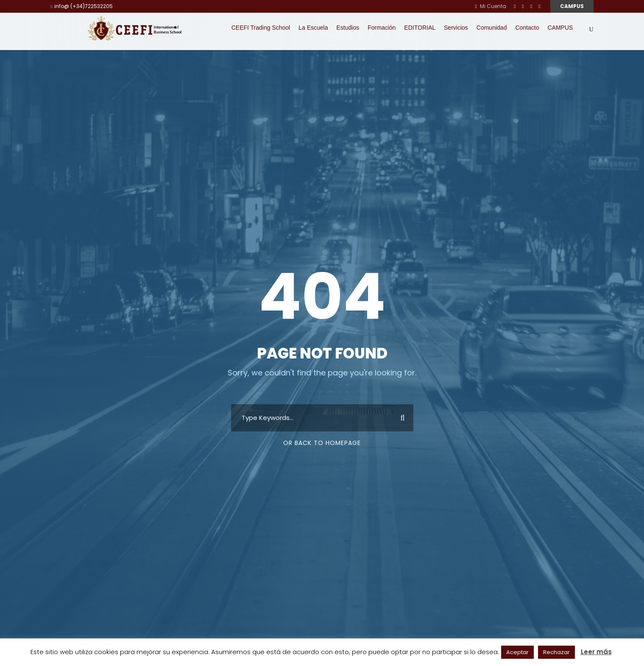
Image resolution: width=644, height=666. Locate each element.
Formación (382, 28)
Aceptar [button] (517, 652)
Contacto (527, 28)
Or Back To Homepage (322, 443)
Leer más (596, 652)
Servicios (456, 28)
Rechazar (556, 652)
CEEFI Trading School (261, 28)
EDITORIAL (420, 28)
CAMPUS (572, 6)
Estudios (348, 28)
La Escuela (313, 28)
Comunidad (492, 28)
